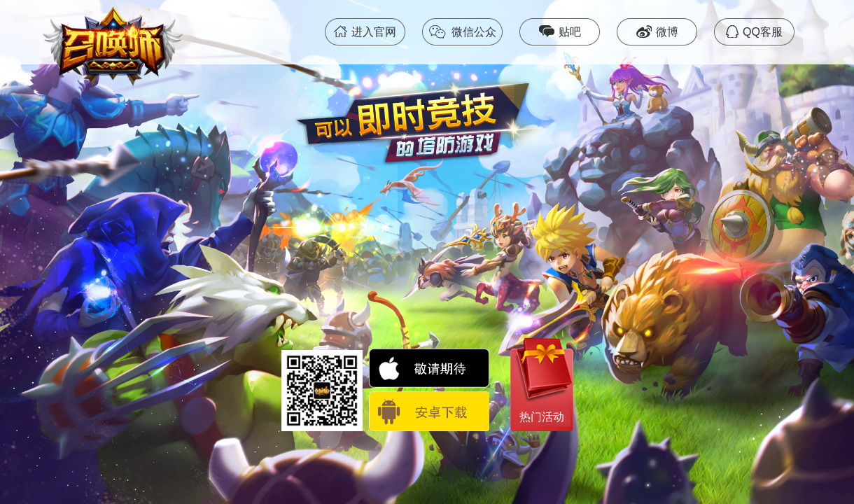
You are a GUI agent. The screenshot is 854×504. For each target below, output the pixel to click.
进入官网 (365, 31)
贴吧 (560, 31)
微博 (657, 31)
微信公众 (462, 32)
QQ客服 (754, 31)
